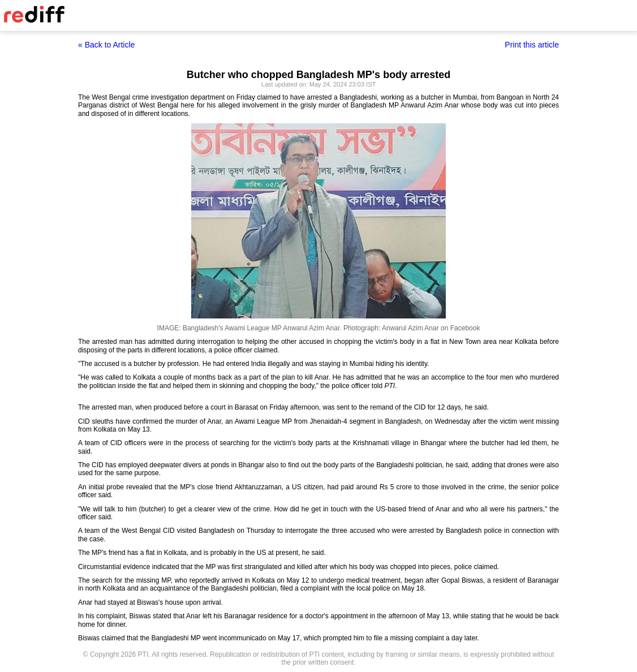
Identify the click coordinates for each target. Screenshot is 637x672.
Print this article (532, 45)
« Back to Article (106, 45)
